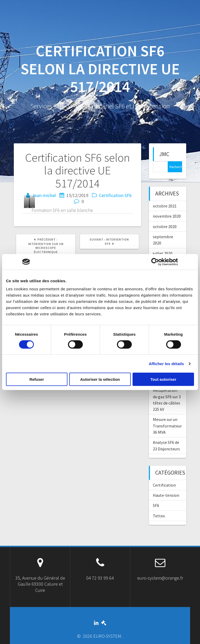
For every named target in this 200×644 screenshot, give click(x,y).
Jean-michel (44, 195)
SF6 (128, 195)
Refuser (37, 379)
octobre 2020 (165, 226)
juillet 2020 (163, 253)
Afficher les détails (166, 363)
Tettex (159, 516)
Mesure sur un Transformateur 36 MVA (167, 426)
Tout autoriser (163, 379)
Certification (111, 195)
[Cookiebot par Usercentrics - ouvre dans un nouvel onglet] (155, 262)
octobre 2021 (165, 206)
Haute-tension (166, 495)
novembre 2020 (167, 216)
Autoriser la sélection (100, 379)
